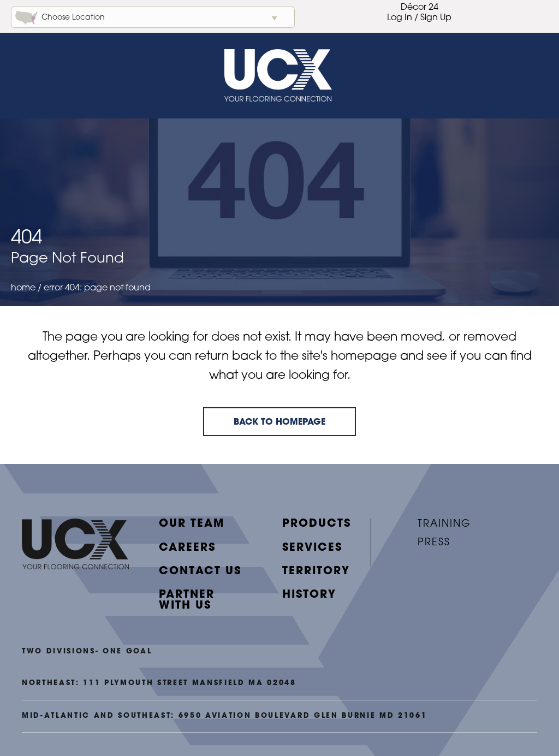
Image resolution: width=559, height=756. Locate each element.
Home (23, 295)
